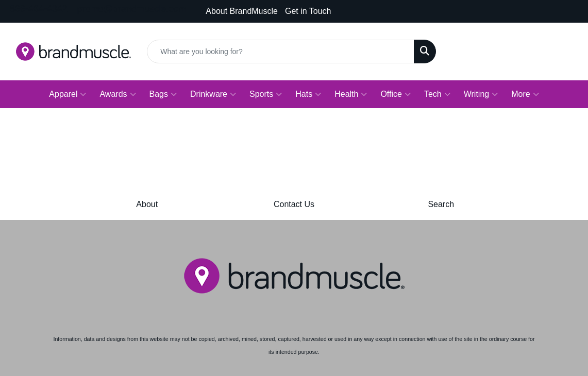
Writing (481, 94)
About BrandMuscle (242, 11)
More (525, 94)
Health (351, 94)
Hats (308, 94)
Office (396, 94)
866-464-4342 (39, 9)
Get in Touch (308, 11)
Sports (266, 94)
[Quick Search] (281, 52)
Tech (437, 94)
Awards (117, 94)
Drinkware (213, 94)
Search (441, 204)
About (147, 204)
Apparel (68, 94)
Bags (163, 94)
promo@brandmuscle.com (132, 9)
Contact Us (294, 204)
